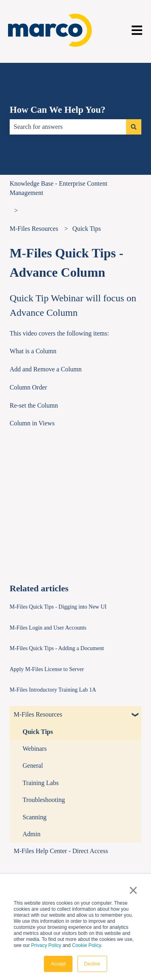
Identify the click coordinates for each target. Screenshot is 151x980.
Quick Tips (87, 229)
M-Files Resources (34, 229)
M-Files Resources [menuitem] (38, 714)
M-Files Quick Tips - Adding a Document (57, 648)
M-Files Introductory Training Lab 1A (53, 690)
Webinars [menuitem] (35, 749)
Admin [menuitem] (31, 834)
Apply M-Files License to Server (47, 669)
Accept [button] (58, 964)
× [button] (133, 890)
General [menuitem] (33, 766)
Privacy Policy (46, 945)
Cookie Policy (87, 945)
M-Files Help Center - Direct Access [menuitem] (61, 851)
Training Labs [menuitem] (41, 783)
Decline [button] (92, 964)
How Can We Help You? (58, 110)
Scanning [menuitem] (35, 817)
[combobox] (68, 127)
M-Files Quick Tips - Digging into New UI (58, 607)
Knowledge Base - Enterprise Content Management (59, 188)
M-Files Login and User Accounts (48, 628)
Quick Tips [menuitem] (38, 732)
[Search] (134, 127)
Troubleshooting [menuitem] (44, 800)
